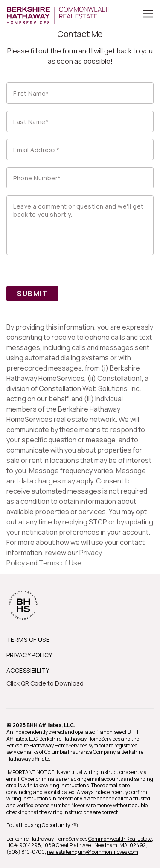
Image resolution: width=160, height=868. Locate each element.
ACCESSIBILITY (28, 670)
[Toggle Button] (148, 15)
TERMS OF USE (28, 640)
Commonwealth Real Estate (120, 839)
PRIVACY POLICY (29, 655)
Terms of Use (60, 563)
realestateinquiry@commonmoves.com (93, 852)
